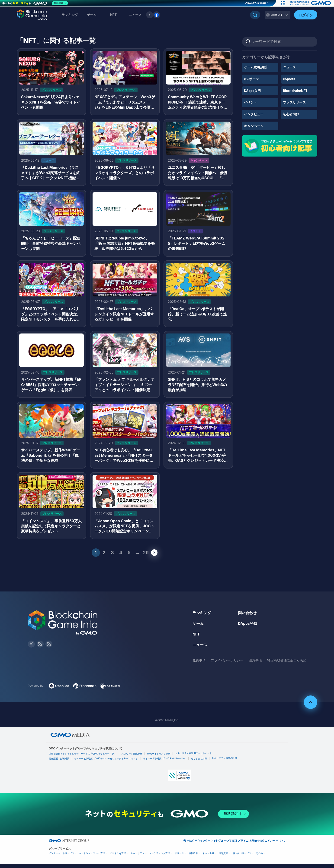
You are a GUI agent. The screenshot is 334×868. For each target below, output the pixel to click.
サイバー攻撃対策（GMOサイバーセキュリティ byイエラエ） (107, 763)
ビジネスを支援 (118, 857)
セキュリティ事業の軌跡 (225, 762)
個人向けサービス (242, 857)
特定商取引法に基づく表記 (287, 664)
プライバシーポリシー (227, 664)
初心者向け (291, 114)
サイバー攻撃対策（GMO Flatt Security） (165, 763)
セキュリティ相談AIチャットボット (194, 757)
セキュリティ (138, 857)
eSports (289, 79)
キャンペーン (254, 125)
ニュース (289, 67)
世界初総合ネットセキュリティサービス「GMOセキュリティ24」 (83, 758)
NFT (113, 15)
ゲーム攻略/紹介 (256, 67)
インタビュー (254, 114)
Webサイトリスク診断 (159, 758)
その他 (259, 857)
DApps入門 (252, 90)
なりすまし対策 (199, 763)
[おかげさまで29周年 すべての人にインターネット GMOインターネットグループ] (310, 3)
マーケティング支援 (160, 857)
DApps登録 (248, 628)
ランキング (70, 15)
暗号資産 (223, 857)
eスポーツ (251, 79)
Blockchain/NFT (296, 90)
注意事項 (255, 664)
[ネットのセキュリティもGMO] (36, 3)
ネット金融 (208, 857)
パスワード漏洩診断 (132, 758)
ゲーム (92, 15)
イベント (250, 102)
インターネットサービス (61, 857)
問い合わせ (247, 617)
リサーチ (179, 857)
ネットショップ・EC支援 (92, 857)
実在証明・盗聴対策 (59, 763)
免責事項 (199, 664)
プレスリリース (294, 102)
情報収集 (193, 857)
